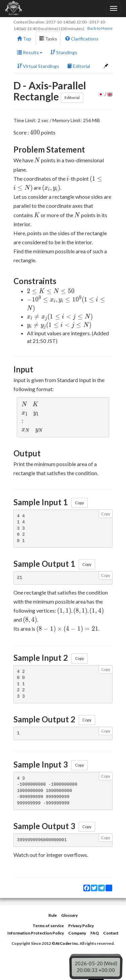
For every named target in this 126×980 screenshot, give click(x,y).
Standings (64, 52)
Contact (111, 933)
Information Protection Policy (36, 933)
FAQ (95, 933)
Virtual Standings (38, 66)
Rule (53, 915)
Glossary (69, 915)
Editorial (79, 66)
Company (77, 933)
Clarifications (82, 39)
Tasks (48, 39)
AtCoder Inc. (67, 943)
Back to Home (100, 28)
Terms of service (48, 926)
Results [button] (30, 52)
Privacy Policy (81, 926)
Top (24, 39)
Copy (79, 503)
